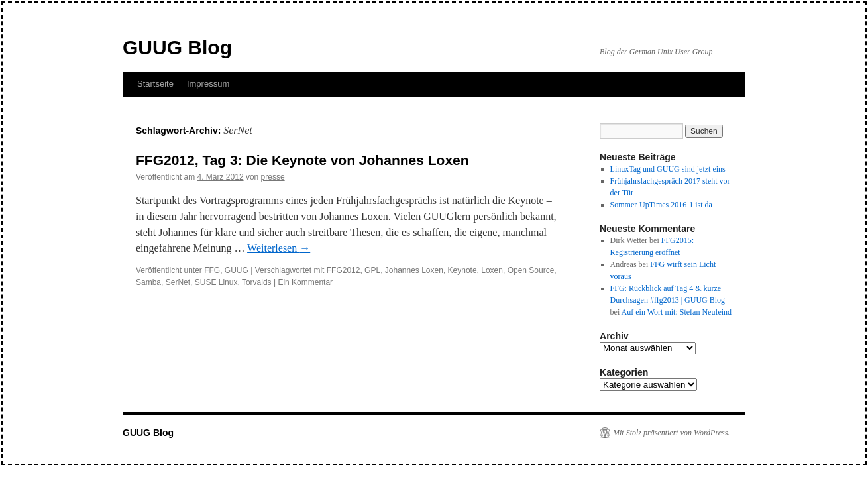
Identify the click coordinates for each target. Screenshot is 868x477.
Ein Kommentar (305, 282)
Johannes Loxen (414, 270)
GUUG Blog (177, 47)
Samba (148, 282)
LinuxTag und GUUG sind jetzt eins (668, 169)
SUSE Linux (216, 282)
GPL (372, 270)
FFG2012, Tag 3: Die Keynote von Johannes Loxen (302, 160)
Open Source (531, 270)
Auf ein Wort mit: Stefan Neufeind (677, 312)
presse (273, 177)
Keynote (462, 270)
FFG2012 (344, 270)
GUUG (237, 270)
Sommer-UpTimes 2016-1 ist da (661, 205)
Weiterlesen (279, 248)
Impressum (208, 84)
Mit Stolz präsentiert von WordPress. (671, 433)
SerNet (178, 282)
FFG (212, 270)
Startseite (155, 84)
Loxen (492, 270)
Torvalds (257, 282)
